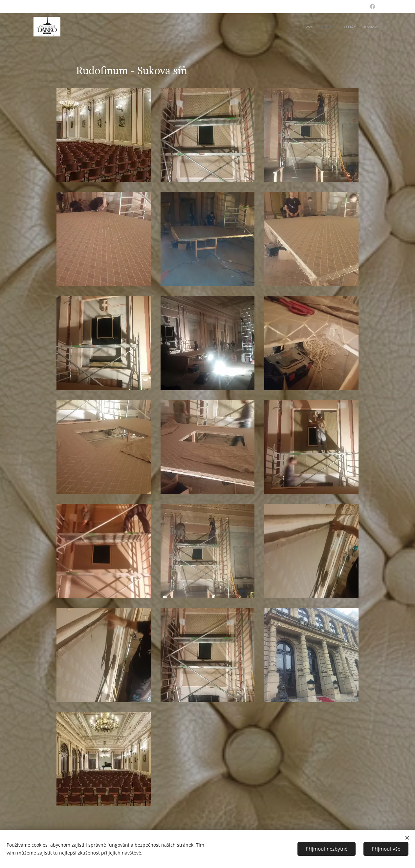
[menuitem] (340, 27)
